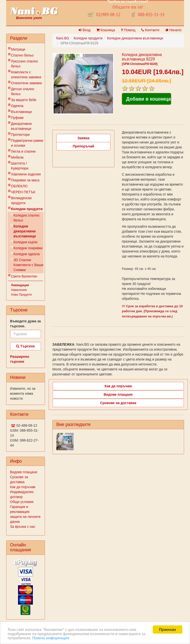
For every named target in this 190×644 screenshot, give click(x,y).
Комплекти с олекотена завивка (26, 75)
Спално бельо (22, 55)
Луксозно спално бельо (25, 64)
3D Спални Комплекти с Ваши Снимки (29, 265)
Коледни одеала (27, 254)
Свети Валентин (24, 276)
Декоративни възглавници (21, 126)
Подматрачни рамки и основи (27, 143)
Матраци (18, 49)
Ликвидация (20, 285)
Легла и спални (23, 151)
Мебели (17, 157)
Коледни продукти (27, 209)
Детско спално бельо (23, 91)
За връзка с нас (23, 527)
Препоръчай (83, 146)
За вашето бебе (24, 100)
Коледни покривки (28, 248)
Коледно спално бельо (27, 218)
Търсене (25, 346)
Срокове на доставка (118, 403)
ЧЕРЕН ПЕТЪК (23, 192)
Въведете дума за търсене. (26, 324)
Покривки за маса (25, 180)
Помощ (128, 30)
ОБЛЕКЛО (19, 186)
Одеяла (17, 106)
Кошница (106, 30)
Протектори (20, 135)
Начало (173, 30)
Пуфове (17, 118)
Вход (84, 30)
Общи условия (22, 502)
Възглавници (21, 112)
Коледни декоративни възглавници (25, 231)
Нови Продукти (21, 295)
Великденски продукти (21, 200)
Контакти (150, 30)
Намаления (19, 290)
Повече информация (51, 638)
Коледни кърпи (26, 242)
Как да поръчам (23, 487)
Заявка (84, 138)
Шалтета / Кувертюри (20, 166)
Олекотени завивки (27, 83)
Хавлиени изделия (26, 174)
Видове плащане (24, 472)
